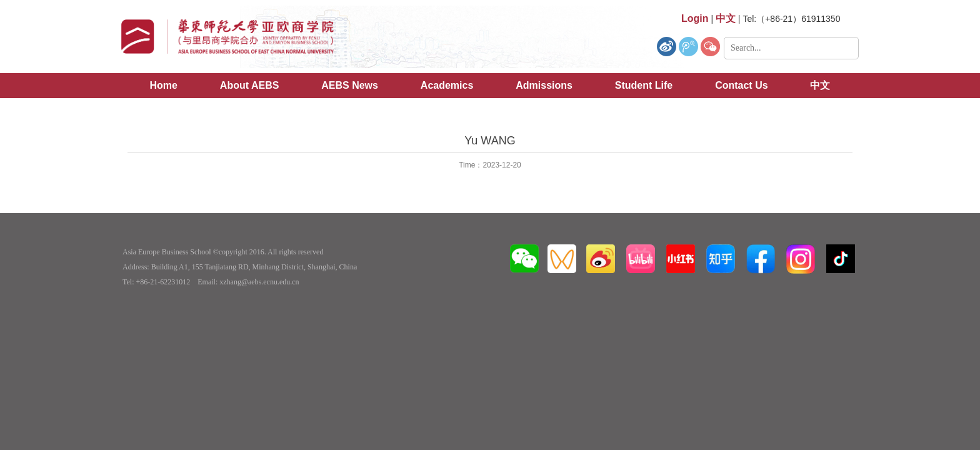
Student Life (644, 85)
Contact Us (741, 85)
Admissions (544, 85)
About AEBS (250, 85)
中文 (820, 85)
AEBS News (350, 85)
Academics (447, 85)
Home (164, 85)
